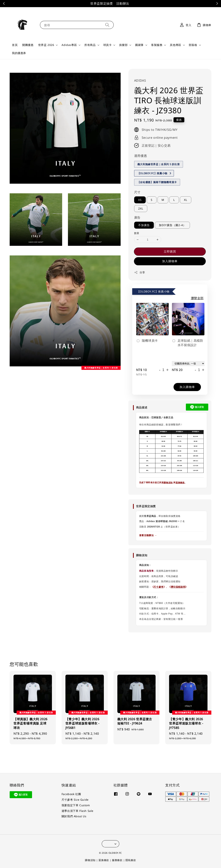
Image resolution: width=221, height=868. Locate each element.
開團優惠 (28, 45)
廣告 (137, 217)
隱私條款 (131, 860)
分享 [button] (140, 272)
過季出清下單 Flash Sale (77, 811)
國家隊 (139, 45)
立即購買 (170, 251)
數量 (137, 233)
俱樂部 (123, 45)
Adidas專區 (69, 45)
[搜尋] (107, 25)
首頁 (15, 45)
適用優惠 (141, 156)
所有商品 (90, 45)
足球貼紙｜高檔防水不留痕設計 (188, 343)
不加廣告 (144, 225)
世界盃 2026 (46, 45)
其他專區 (175, 45)
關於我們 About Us (74, 816)
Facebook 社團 (71, 794)
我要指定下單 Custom (76, 805)
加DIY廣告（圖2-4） (172, 225)
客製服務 (157, 45)
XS (140, 200)
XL (186, 200)
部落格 (193, 45)
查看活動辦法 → (148, 535)
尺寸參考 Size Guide (75, 800)
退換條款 (180, 483)
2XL (141, 208)
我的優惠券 (19, 53)
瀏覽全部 (197, 298)
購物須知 (168, 483)
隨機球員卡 (147, 341)
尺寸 (137, 192)
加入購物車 (170, 261)
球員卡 (108, 45)
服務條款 (117, 860)
